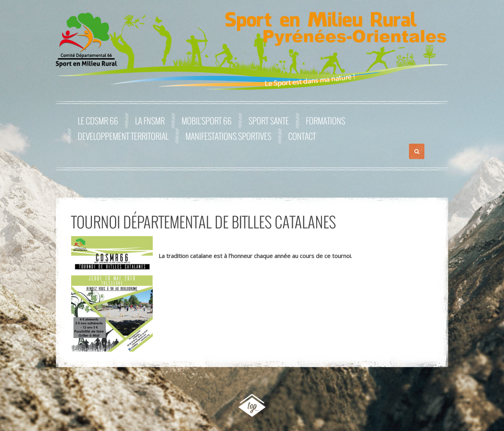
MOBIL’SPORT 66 (207, 121)
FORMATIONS (325, 121)
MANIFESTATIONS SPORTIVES (228, 136)
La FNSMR (150, 121)
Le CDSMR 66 (98, 121)
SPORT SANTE (269, 121)
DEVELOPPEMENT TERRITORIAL (123, 136)
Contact (302, 136)
